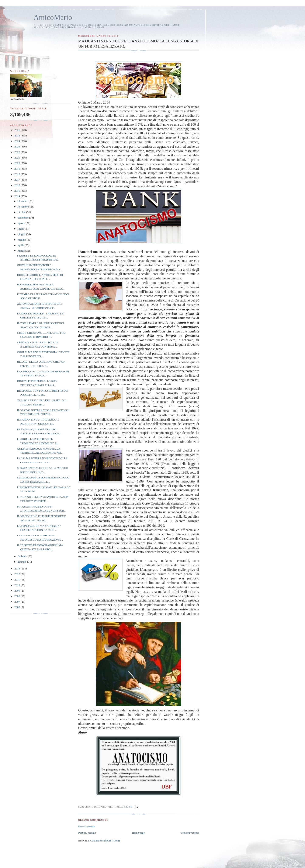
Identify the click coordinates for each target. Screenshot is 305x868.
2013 (18, 569)
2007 (18, 602)
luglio (21, 229)
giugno (22, 234)
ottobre (22, 212)
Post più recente (87, 833)
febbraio (23, 556)
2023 (18, 147)
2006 (18, 607)
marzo (22, 251)
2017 (18, 180)
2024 (18, 141)
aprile (21, 245)
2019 (18, 169)
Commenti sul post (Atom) (105, 841)
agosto (22, 223)
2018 (18, 174)
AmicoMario (53, 18)
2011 (18, 580)
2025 (18, 135)
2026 (18, 130)
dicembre (23, 201)
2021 (18, 158)
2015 (18, 191)
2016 (18, 185)
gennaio (22, 562)
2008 (18, 596)
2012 (18, 574)
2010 (18, 585)
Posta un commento (87, 827)
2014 (18, 196)
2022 (18, 152)
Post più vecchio (190, 833)
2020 (18, 163)
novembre (24, 207)
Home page (138, 833)
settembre (24, 218)
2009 (18, 591)
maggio (22, 240)
